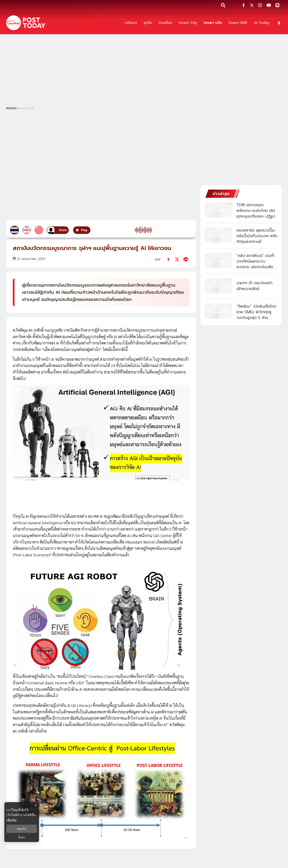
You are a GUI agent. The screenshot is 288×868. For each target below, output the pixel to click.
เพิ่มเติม (11, 820)
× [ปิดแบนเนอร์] (36, 805)
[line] (186, 259)
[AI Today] (262, 23)
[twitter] (177, 259)
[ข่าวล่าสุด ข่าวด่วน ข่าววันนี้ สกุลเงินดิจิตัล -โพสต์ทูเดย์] (26, 23)
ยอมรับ (22, 829)
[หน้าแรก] (131, 23)
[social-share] (244, 5)
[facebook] (168, 259)
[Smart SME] (238, 23)
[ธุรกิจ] (148, 23)
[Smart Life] (213, 23)
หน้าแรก (11, 108)
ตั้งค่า (22, 837)
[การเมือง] (165, 23)
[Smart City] (188, 23)
